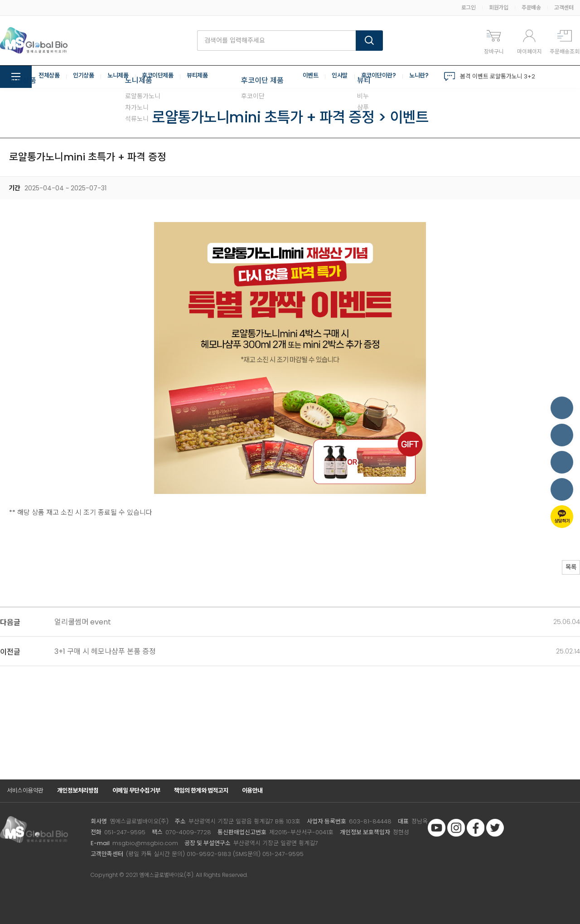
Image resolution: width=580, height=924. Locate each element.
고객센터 (564, 7)
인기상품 (86, 77)
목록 (566, 568)
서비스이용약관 (25, 791)
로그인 (469, 7)
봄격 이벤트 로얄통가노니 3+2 (498, 76)
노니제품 (122, 77)
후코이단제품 (164, 77)
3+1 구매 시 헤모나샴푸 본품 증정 (105, 651)
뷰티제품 (206, 77)
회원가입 (498, 7)
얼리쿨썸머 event (83, 622)
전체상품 (50, 77)
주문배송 (531, 7)
